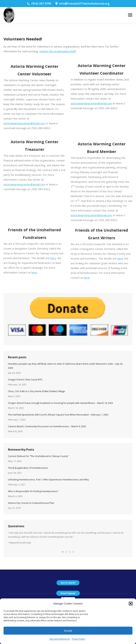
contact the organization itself (57, 51)
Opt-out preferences (60, 639)
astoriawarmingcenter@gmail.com (91, 119)
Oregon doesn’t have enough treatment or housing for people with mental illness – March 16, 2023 (60, 403)
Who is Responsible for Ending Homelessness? (33, 491)
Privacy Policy (78, 639)
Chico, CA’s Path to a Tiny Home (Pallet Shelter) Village (36, 391)
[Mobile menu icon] (130, 15)
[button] (131, 604)
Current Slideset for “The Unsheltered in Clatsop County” (38, 456)
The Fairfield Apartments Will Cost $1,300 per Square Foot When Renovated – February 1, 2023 (58, 415)
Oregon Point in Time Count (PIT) (25, 380)
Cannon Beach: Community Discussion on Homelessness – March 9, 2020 (47, 426)
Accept (68, 631)
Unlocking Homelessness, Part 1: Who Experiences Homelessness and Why (48, 479)
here (53, 280)
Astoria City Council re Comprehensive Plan (31, 503)
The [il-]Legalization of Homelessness (28, 468)
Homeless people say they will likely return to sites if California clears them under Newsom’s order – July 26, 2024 (65, 366)
